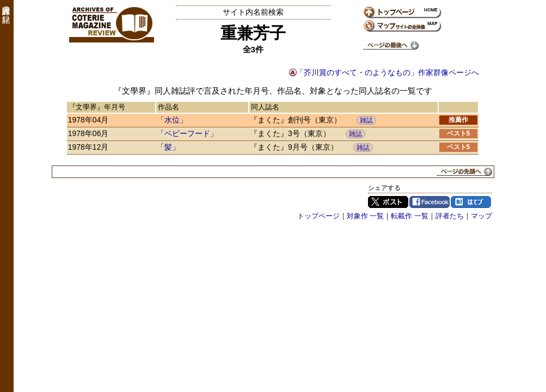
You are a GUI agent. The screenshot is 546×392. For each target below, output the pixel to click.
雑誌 (366, 120)
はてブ (471, 202)
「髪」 (168, 147)
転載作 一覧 (410, 216)
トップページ (318, 216)
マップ (481, 216)
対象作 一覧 (366, 216)
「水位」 (172, 120)
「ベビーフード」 (187, 133)
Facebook (430, 202)
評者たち (450, 216)
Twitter (388, 202)
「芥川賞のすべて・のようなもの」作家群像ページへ (388, 72)
